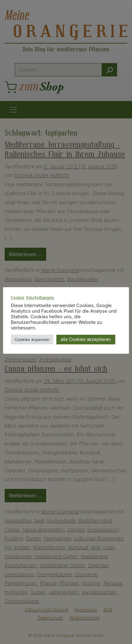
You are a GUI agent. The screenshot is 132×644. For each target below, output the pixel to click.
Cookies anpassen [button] (32, 339)
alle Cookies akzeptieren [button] (86, 339)
